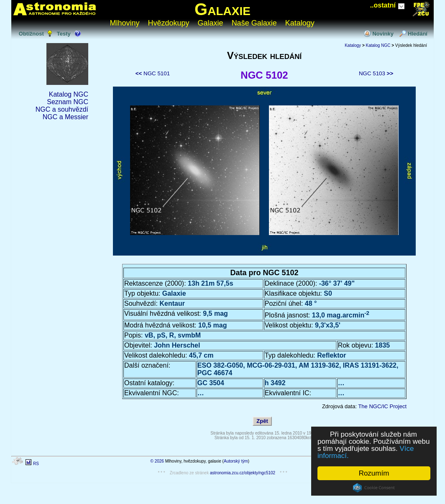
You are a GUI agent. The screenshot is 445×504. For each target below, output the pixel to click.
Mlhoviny (125, 23)
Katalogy (300, 23)
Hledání (418, 34)
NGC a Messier (65, 117)
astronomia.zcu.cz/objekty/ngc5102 (243, 473)
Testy (64, 34)
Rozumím (374, 473)
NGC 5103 (376, 73)
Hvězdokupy (169, 23)
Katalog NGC (69, 94)
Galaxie (222, 9)
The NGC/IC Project (382, 406)
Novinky (383, 34)
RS (36, 464)
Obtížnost (31, 34)
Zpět (262, 421)
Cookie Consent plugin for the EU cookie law (374, 488)
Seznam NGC (68, 102)
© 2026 (157, 461)
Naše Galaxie (254, 23)
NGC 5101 (153, 73)
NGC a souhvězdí (62, 109)
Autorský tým (236, 461)
